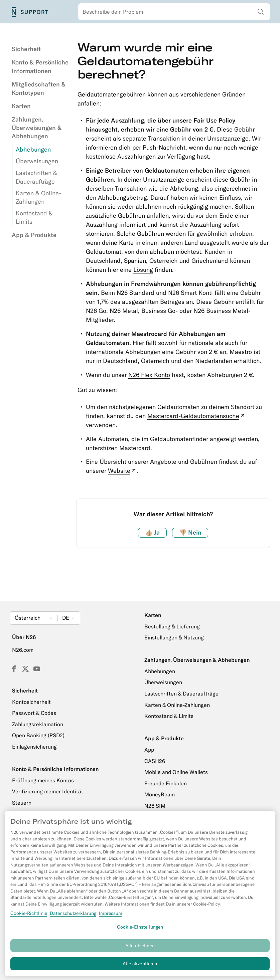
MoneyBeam (160, 794)
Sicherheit (26, 49)
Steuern (22, 803)
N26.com (23, 650)
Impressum (111, 916)
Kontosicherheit (31, 702)
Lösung (143, 270)
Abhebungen (33, 149)
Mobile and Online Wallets (176, 772)
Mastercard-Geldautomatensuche (197, 416)
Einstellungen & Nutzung (174, 637)
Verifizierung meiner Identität (48, 791)
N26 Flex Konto (149, 375)
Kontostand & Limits (169, 716)
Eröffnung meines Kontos (43, 780)
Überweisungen (37, 161)
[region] (140, 896)
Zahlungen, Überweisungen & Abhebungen (37, 128)
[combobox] (174, 12)
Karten (21, 106)
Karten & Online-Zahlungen (177, 705)
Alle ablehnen (140, 949)
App (149, 750)
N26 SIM (155, 806)
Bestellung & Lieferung (172, 626)
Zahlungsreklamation (38, 724)
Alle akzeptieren (140, 967)
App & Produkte (34, 235)
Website (122, 471)
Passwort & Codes (34, 713)
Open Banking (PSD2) (38, 735)
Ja (152, 532)
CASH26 (155, 761)
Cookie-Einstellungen (140, 930)
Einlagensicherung (34, 747)
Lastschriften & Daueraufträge (181, 694)
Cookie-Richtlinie (29, 916)
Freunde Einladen (166, 783)
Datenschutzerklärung (73, 916)
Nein (190, 532)
